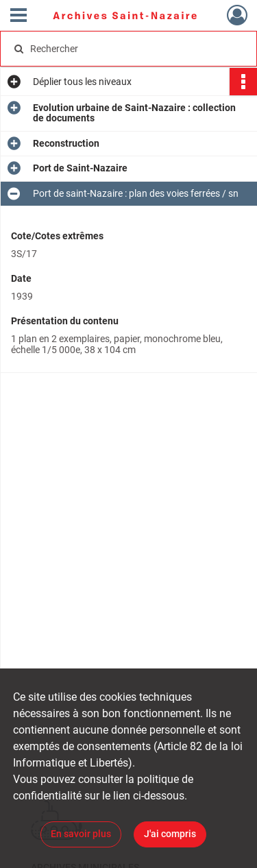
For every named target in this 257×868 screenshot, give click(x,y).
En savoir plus (81, 834)
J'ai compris (170, 834)
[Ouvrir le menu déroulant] (19, 16)
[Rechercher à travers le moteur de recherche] (127, 49)
